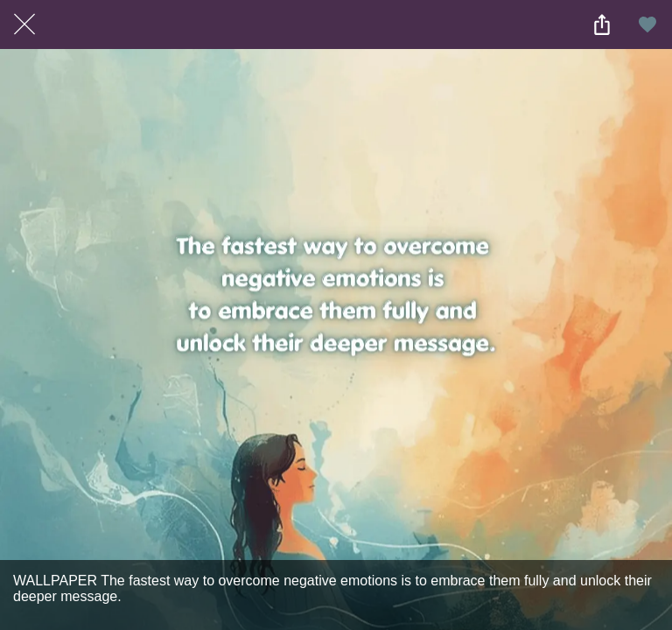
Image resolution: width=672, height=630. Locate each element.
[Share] (602, 24)
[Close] (24, 24)
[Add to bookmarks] (647, 24)
